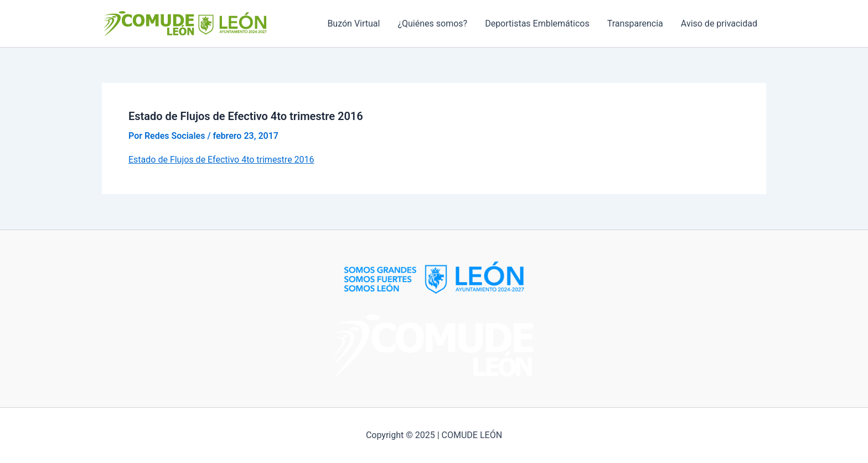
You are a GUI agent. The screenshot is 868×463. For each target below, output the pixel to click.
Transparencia (635, 24)
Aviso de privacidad (719, 24)
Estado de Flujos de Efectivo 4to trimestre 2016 (221, 160)
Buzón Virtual (353, 24)
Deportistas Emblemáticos (537, 24)
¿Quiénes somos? (432, 24)
